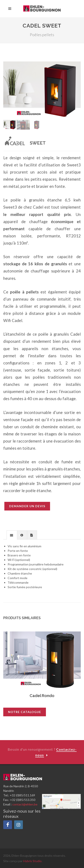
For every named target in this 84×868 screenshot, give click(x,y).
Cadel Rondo (42, 696)
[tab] (12, 535)
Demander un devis (27, 506)
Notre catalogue (25, 712)
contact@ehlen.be (25, 804)
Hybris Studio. (33, 861)
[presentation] (12, 535)
